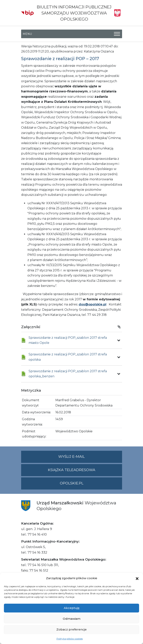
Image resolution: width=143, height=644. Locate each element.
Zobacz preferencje (71, 629)
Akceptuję (72, 608)
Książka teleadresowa (72, 470)
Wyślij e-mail (90, 458)
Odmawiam (72, 619)
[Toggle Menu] (117, 34)
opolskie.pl (72, 483)
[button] (137, 578)
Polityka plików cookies (70, 639)
